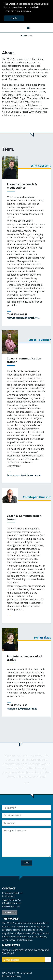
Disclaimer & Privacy (12, 976)
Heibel (29, 973)
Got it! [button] (14, 18)
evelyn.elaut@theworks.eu (22, 709)
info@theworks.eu (12, 903)
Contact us (10, 912)
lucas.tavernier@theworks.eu (24, 475)
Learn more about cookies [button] (18, 11)
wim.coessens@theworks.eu (23, 318)
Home (23, 35)
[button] (28, 28)
